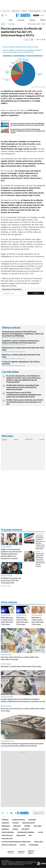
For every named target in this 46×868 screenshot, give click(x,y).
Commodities (29, 439)
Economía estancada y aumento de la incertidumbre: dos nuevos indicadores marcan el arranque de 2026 (27, 124)
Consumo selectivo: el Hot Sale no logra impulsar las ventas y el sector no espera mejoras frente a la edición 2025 (22, 51)
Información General (26, 832)
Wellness (38, 826)
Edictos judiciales (9, 845)
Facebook (7, 813)
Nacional (5, 829)
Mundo (15, 829)
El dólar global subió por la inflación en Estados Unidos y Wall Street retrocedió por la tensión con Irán (23, 700)
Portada (5, 820)
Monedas (4, 439)
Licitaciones (34, 845)
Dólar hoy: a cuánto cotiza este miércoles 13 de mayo (21, 356)
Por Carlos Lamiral (6, 586)
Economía (21, 20)
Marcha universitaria (35, 11)
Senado (24, 11)
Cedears (42, 439)
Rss (30, 835)
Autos (40, 832)
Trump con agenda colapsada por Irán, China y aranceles (20, 47)
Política (43, 20)
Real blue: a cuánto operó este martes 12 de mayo (21, 666)
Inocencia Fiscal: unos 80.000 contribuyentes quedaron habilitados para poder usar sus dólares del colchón (28, 131)
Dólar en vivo (16, 11)
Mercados (6, 826)
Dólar (11, 20)
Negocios (17, 826)
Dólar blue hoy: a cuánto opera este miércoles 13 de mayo (23, 349)
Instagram (11, 813)
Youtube (21, 813)
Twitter (3, 813)
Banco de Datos (28, 823)
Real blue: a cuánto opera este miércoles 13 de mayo (38, 621)
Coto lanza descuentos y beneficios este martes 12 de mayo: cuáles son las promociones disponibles (40, 542)
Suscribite (36, 293)
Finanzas (32, 20)
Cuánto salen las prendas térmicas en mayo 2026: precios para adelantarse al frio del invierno (40, 560)
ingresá (42, 15)
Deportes (25, 829)
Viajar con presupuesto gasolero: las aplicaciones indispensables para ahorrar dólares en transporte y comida (11, 554)
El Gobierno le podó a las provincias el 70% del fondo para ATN (11, 581)
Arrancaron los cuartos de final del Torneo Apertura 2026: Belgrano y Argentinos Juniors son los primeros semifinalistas (23, 334)
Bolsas (16, 439)
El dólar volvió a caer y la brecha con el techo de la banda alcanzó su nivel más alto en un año (25, 402)
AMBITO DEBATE (32, 852)
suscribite (36, 15)
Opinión (27, 826)
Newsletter (39, 813)
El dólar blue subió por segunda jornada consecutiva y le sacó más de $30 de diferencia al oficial (23, 387)
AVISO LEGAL (39, 842)
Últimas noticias (18, 820)
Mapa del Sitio (7, 839)
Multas (23, 845)
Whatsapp (25, 813)
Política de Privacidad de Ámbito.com (16, 842)
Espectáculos (7, 835)
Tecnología (21, 835)
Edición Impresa (8, 832)
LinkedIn (16, 813)
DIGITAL (11, 852)
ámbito (3, 24)
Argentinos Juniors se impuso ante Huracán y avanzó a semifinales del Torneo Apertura (21, 342)
